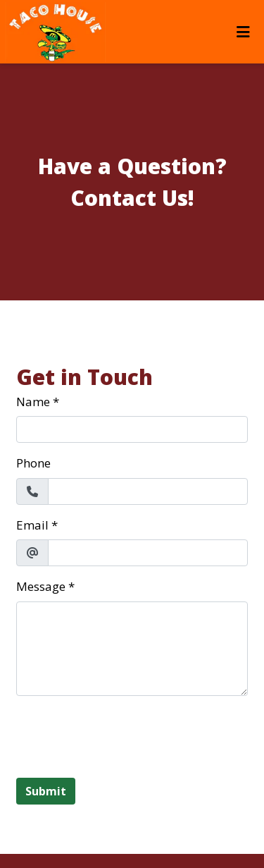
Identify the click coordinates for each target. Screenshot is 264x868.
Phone (33, 463)
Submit (46, 791)
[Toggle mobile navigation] (243, 32)
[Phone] (148, 491)
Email (32, 525)
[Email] (148, 553)
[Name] (132, 429)
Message (41, 586)
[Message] (132, 649)
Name (33, 402)
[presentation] (123, 735)
